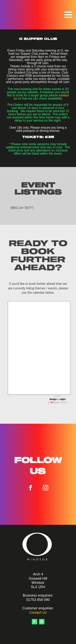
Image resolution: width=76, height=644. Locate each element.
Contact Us (38, 613)
